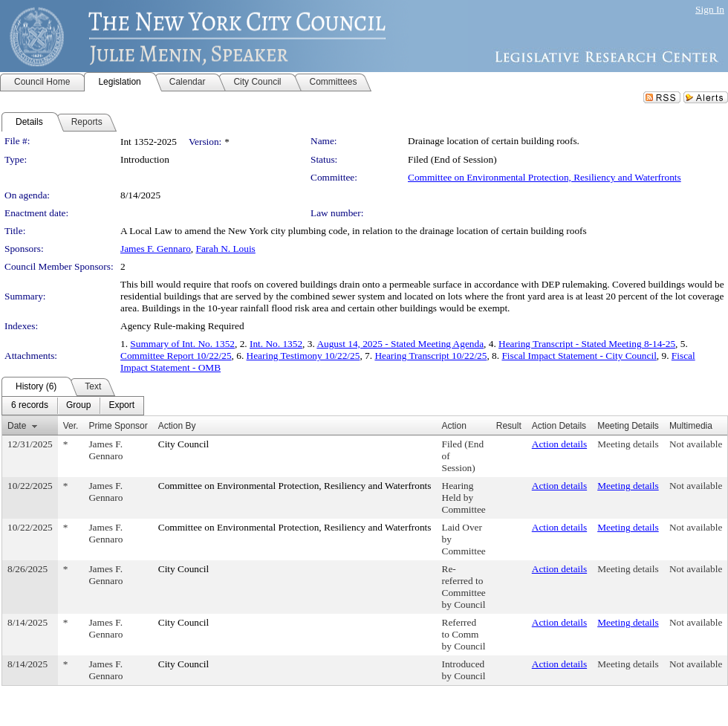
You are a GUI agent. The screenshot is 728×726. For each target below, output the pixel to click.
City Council (184, 444)
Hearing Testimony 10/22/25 (303, 356)
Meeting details (628, 444)
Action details (559, 444)
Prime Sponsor (118, 426)
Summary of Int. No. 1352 (182, 344)
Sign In (710, 9)
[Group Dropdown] (78, 406)
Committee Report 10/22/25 (176, 356)
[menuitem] (30, 406)
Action (454, 426)
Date (17, 426)
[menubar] (73, 406)
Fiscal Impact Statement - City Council (579, 356)
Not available (696, 444)
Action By (177, 426)
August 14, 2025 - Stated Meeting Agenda (400, 344)
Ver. (71, 426)
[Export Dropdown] (121, 406)
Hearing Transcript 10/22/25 (430, 356)
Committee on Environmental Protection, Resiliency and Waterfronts (545, 177)
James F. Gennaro (156, 249)
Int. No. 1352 (276, 344)
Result (509, 426)
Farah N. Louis (225, 249)
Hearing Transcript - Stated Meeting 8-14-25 (587, 344)
